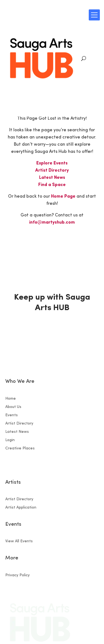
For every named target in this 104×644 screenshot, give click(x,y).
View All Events (19, 541)
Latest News (52, 178)
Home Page (63, 197)
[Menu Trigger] (94, 15)
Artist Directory (52, 171)
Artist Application (21, 508)
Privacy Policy (17, 575)
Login (10, 440)
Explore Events (52, 163)
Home (11, 399)
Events (12, 415)
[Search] (84, 58)
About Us (13, 407)
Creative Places (20, 449)
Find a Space (52, 185)
